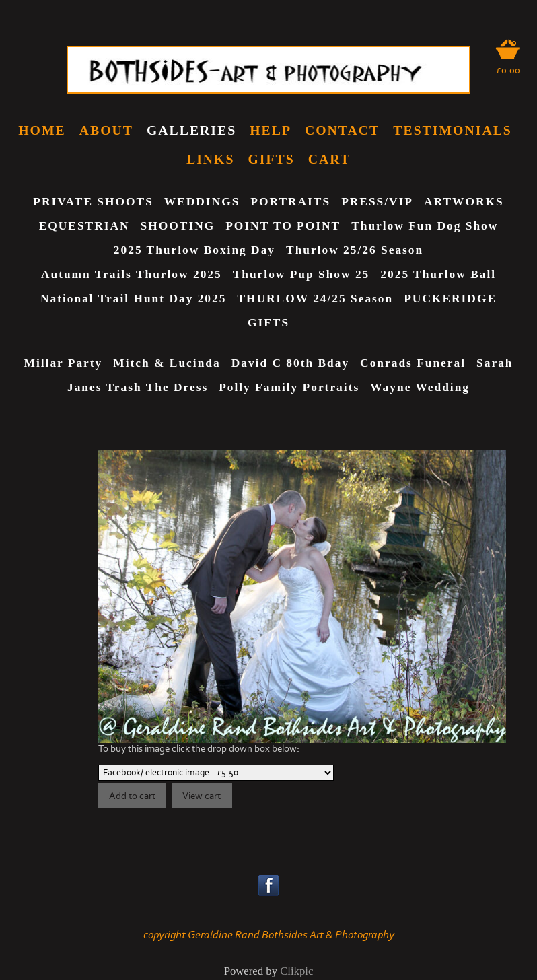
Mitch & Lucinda (167, 363)
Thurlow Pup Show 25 (301, 274)
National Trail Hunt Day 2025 (133, 299)
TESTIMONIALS (453, 130)
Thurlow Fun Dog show (425, 226)
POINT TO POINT (283, 226)
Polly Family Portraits (289, 387)
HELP (271, 130)
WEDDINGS (202, 202)
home (42, 130)
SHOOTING (178, 226)
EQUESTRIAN (84, 226)
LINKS (210, 159)
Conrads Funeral (413, 363)
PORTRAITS (290, 202)
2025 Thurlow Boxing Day (194, 250)
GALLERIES (191, 130)
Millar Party (64, 363)
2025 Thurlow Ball (438, 274)
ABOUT (106, 130)
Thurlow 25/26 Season (355, 250)
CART (329, 159)
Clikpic (296, 971)
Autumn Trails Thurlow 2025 (132, 274)
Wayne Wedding (420, 387)
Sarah (495, 363)
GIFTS (271, 159)
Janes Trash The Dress (138, 387)
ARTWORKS (464, 202)
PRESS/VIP (377, 202)
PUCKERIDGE (450, 299)
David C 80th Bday (290, 363)
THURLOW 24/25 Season (315, 299)
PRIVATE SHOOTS (93, 202)
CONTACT (342, 130)
